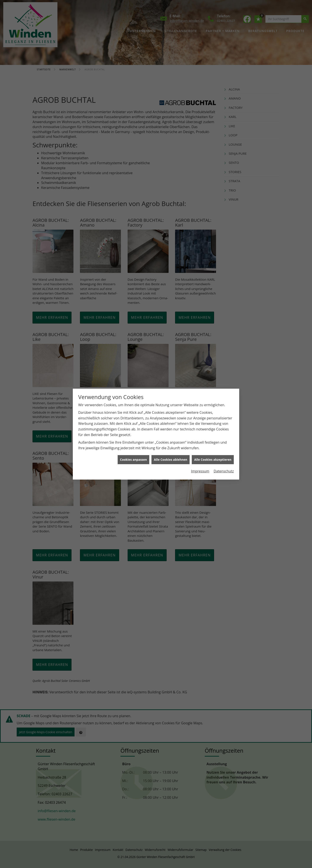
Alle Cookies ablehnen (171, 460)
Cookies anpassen (133, 460)
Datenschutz (224, 471)
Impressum (200, 471)
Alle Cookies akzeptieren (213, 460)
